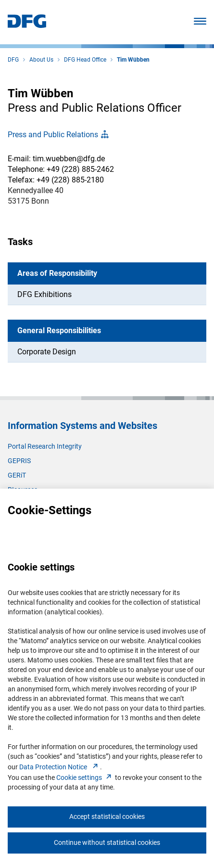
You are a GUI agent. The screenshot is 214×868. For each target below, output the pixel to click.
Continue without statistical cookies (107, 842)
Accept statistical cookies (107, 816)
